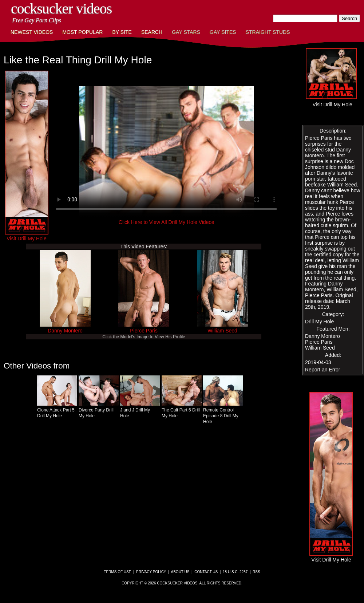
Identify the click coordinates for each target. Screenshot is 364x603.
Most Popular (82, 32)
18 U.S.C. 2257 (235, 572)
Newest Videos (32, 32)
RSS (256, 572)
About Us (180, 572)
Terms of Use (117, 572)
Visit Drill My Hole (27, 236)
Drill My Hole (319, 322)
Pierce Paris (144, 331)
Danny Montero (65, 331)
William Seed (222, 331)
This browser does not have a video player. (166, 151)
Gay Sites (223, 32)
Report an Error (323, 370)
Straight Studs (268, 32)
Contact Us (206, 572)
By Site (122, 32)
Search (152, 32)
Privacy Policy (151, 572)
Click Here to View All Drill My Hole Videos (166, 222)
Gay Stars (186, 32)
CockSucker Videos (61, 9)
